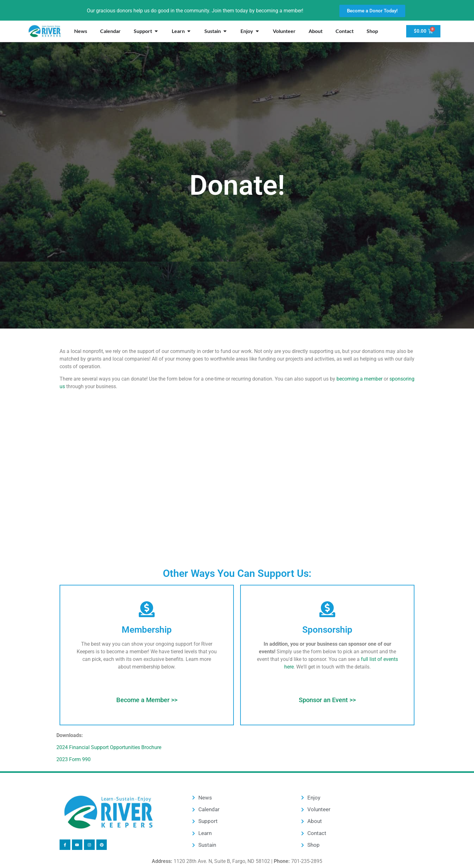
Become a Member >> (147, 700)
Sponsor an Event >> (327, 700)
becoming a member (359, 379)
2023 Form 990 (74, 759)
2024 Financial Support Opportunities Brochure (109, 747)
